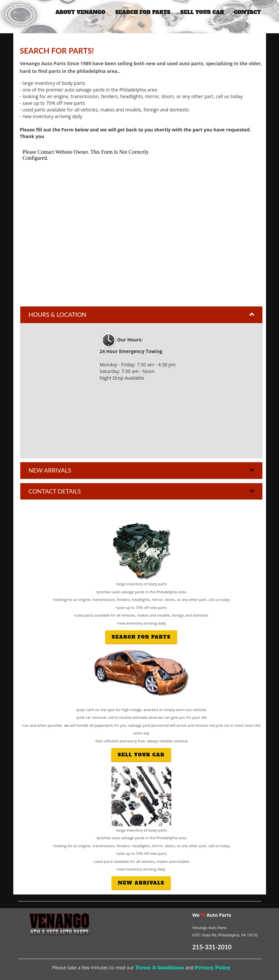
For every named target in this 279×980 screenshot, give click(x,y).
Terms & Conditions (159, 968)
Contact (247, 12)
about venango (80, 12)
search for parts (143, 12)
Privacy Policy (212, 968)
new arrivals (141, 883)
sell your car (202, 12)
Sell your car (141, 755)
